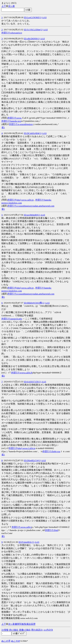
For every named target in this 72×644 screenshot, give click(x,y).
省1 (3, 127)
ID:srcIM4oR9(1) (32, 215)
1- (12, 6)
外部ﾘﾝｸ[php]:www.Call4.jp (22, 448)
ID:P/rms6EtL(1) (26, 542)
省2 (3, 376)
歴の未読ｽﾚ (37, 630)
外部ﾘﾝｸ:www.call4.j (22, 527)
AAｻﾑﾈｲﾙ (48, 630)
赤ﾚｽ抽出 (14, 630)
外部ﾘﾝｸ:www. (15, 118)
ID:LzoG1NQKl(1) (33, 17)
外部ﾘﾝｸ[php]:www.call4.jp (21, 200)
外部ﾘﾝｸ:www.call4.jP (22, 373)
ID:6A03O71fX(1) (32, 382)
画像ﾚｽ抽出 (25, 630)
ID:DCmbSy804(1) (33, 133)
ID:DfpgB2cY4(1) (32, 460)
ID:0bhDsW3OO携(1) (34, 303)
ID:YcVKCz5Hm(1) (33, 30)
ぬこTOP (16, 641)
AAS (44, 17)
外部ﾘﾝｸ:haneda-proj (11, 121)
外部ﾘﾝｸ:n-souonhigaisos (21, 124)
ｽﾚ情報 (5, 630)
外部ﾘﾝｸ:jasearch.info (12, 319)
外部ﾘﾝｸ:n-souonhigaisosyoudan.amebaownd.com (31, 206)
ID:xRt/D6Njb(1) (32, 39)
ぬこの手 (6, 641)
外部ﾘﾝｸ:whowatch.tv (12, 33)
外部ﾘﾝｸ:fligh (52, 530)
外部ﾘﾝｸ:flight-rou (51, 451)
